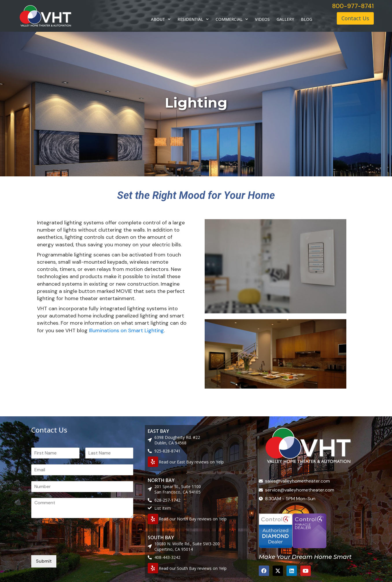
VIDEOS (262, 19)
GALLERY (285, 19)
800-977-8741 (353, 6)
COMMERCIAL (232, 19)
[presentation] (75, 546)
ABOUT (161, 19)
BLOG (307, 19)
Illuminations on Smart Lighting (126, 330)
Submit (44, 561)
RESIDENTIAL (193, 19)
